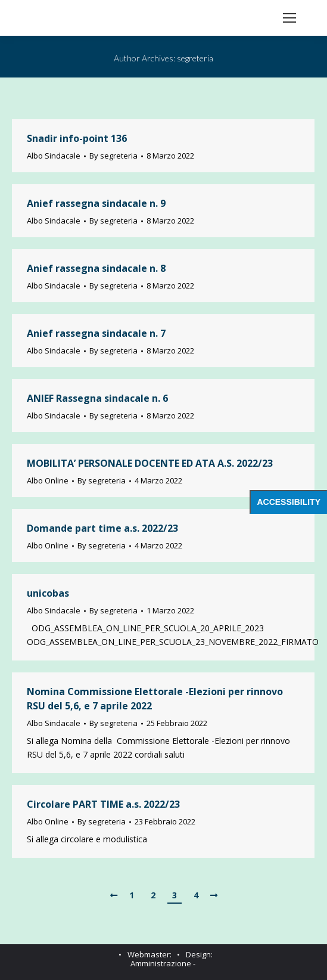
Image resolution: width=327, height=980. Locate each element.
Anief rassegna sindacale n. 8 (96, 268)
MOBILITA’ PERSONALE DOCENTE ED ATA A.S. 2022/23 (150, 463)
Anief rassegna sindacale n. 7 (96, 333)
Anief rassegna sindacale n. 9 (96, 203)
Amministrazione (161, 963)
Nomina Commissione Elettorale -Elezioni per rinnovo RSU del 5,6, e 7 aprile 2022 (155, 699)
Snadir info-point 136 (77, 138)
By (113, 156)
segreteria (195, 58)
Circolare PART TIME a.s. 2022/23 (103, 804)
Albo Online (48, 480)
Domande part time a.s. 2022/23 (102, 528)
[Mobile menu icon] (289, 18)
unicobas (48, 593)
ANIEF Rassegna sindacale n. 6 (97, 398)
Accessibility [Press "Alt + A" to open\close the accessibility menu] (289, 502)
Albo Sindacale (54, 156)
